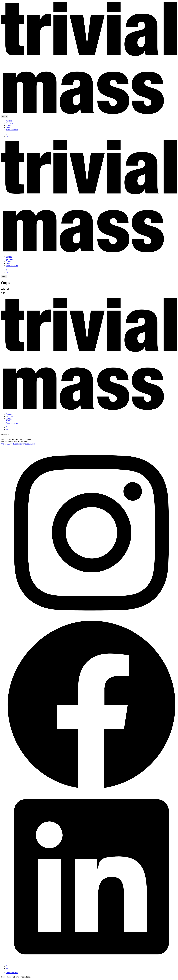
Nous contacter (12, 130)
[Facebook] (91, 790)
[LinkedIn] (91, 962)
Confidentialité (12, 973)
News (8, 127)
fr (7, 134)
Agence (9, 121)
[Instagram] (91, 618)
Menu (4, 276)
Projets (9, 125)
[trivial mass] (89, 114)
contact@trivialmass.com (25, 444)
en (7, 136)
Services (9, 123)
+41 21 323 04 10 (8, 444)
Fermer (5, 116)
